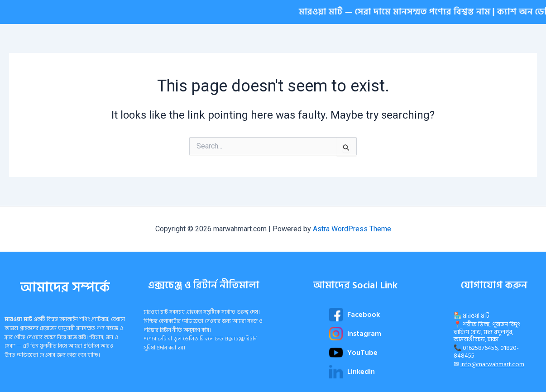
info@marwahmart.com (492, 364)
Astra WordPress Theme (352, 229)
